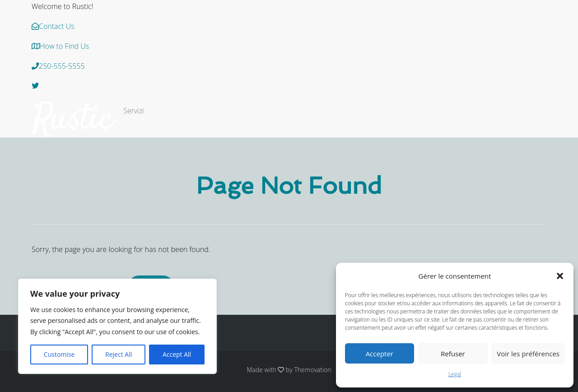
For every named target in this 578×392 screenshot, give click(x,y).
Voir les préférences (528, 354)
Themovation (313, 370)
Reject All (119, 354)
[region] (117, 327)
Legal (455, 374)
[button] (560, 276)
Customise (59, 354)
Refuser (453, 354)
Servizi (134, 111)
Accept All (177, 354)
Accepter (380, 354)
